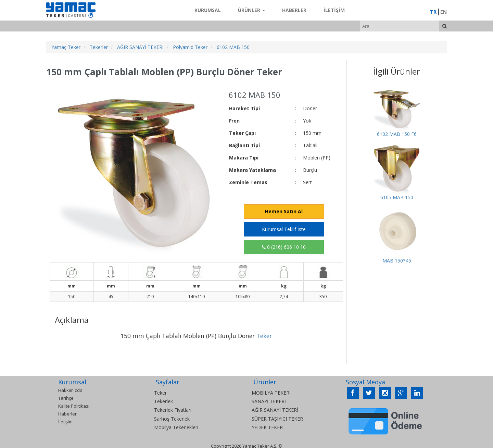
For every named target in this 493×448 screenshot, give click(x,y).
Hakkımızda (70, 390)
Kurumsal (208, 10)
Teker (264, 336)
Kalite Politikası (74, 406)
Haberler (294, 10)
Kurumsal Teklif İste (284, 229)
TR (433, 12)
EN (444, 12)
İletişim (334, 10)
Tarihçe (66, 398)
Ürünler (251, 10)
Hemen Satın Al (284, 211)
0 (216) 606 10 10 (284, 247)
